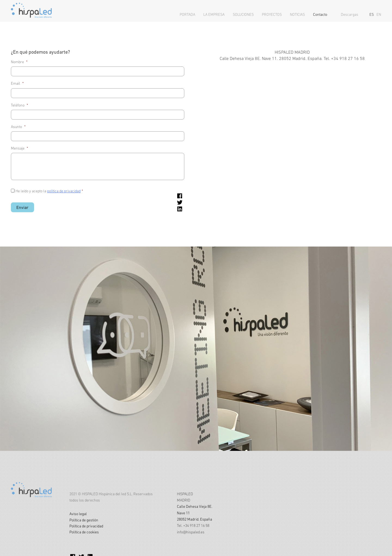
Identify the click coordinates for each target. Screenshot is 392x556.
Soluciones (243, 14)
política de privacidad (64, 191)
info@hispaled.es (191, 532)
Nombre (19, 62)
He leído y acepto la (49, 191)
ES (372, 14)
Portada (187, 14)
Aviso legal (78, 514)
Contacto (320, 14)
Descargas (350, 14)
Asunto (18, 127)
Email (17, 83)
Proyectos (272, 14)
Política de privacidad (86, 526)
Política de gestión (84, 520)
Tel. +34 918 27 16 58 (193, 525)
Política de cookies (84, 532)
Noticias (297, 14)
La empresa (214, 14)
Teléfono (19, 105)
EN (379, 14)
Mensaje (19, 148)
